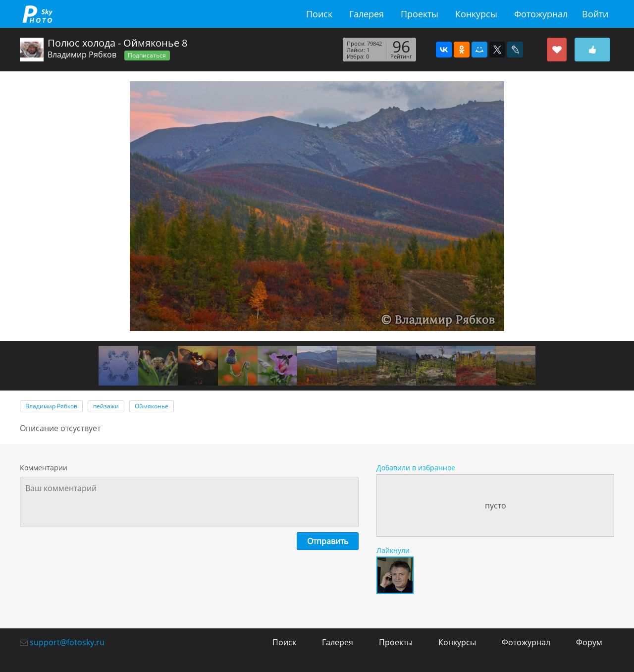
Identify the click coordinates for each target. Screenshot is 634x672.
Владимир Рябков (82, 55)
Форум (589, 642)
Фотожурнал (541, 14)
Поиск (319, 14)
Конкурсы (476, 14)
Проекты (420, 14)
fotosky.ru (37, 14)
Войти (595, 14)
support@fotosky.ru (67, 642)
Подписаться (147, 55)
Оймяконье (152, 406)
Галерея (367, 14)
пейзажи (106, 406)
